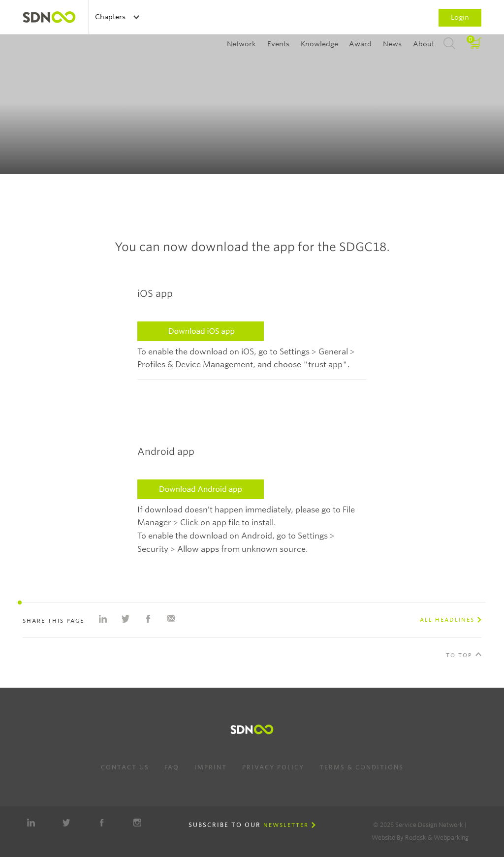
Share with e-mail (171, 619)
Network (241, 44)
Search (449, 44)
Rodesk (416, 838)
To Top (459, 655)
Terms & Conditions (362, 767)
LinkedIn (31, 823)
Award (360, 44)
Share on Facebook (148, 619)
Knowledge (319, 44)
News (392, 44)
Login (460, 17)
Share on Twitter (126, 619)
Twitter (66, 823)
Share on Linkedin (103, 619)
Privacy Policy (273, 767)
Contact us (125, 767)
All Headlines (447, 620)
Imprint (211, 767)
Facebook (102, 823)
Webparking (451, 838)
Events (278, 44)
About (424, 44)
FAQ (172, 767)
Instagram (137, 823)
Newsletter (286, 825)
